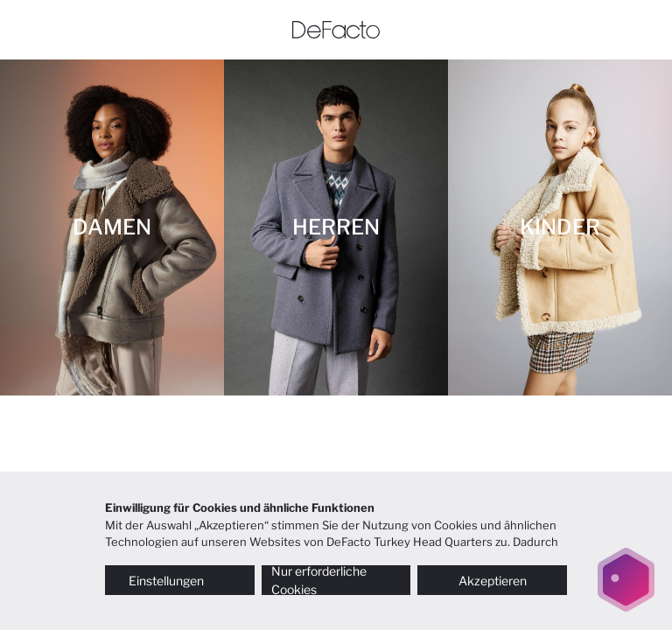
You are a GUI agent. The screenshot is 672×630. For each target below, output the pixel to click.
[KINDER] (560, 227)
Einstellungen (179, 581)
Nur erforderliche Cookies (319, 580)
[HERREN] (336, 227)
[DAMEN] (112, 227)
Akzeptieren (493, 581)
